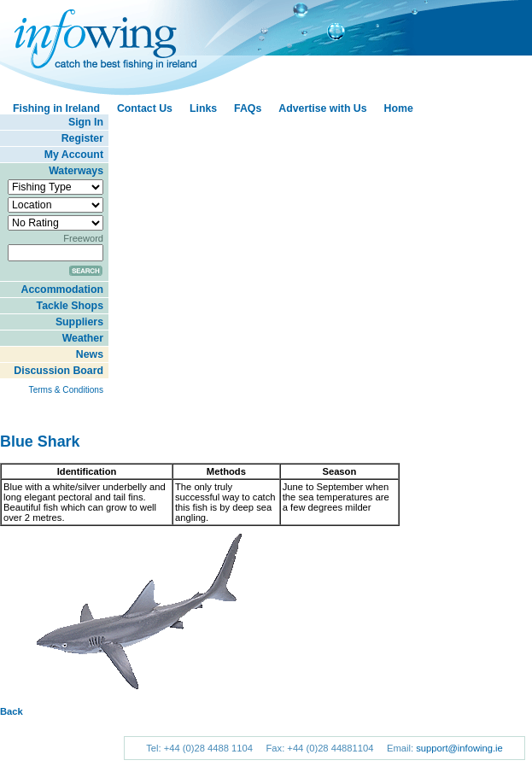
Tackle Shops (70, 306)
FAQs (248, 108)
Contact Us (145, 108)
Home (399, 108)
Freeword (83, 238)
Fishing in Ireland (56, 108)
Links (203, 108)
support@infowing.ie (459, 748)
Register (82, 138)
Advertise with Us (322, 108)
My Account (74, 155)
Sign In (86, 122)
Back (12, 711)
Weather (83, 338)
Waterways (76, 171)
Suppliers (79, 322)
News (90, 354)
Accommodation (62, 289)
